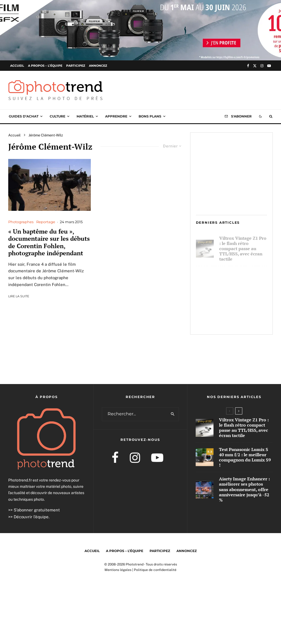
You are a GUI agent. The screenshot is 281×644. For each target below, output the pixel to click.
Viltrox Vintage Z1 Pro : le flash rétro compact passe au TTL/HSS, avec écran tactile (243, 246)
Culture (57, 116)
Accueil (17, 66)
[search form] (135, 414)
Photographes (21, 222)
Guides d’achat (24, 116)
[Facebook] (248, 66)
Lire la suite (19, 296)
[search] (173, 414)
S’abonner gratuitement (37, 510)
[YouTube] (269, 66)
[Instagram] (262, 66)
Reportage (46, 222)
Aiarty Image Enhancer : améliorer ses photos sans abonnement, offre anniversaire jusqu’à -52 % (241, 313)
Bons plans (150, 116)
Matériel (85, 116)
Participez (76, 66)
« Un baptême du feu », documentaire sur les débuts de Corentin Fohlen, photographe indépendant (49, 242)
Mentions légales (118, 570)
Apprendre (116, 116)
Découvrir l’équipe (31, 517)
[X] (255, 66)
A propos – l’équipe (45, 66)
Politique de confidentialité (155, 570)
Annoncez (98, 66)
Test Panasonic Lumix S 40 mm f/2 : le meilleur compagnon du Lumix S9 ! (242, 278)
